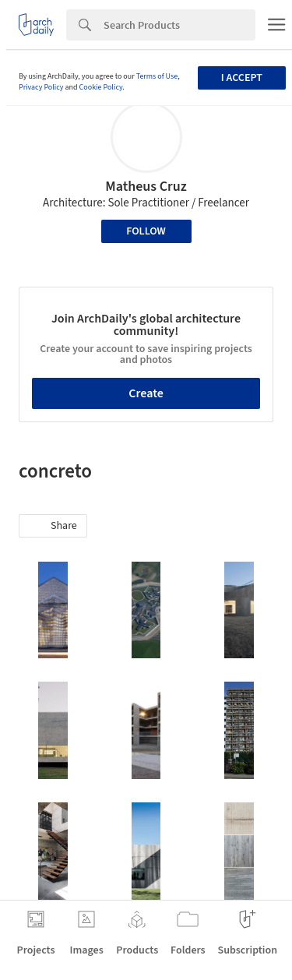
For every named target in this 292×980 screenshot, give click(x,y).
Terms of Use (157, 76)
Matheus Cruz (146, 187)
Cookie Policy (101, 87)
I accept (242, 78)
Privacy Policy (41, 87)
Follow (146, 231)
